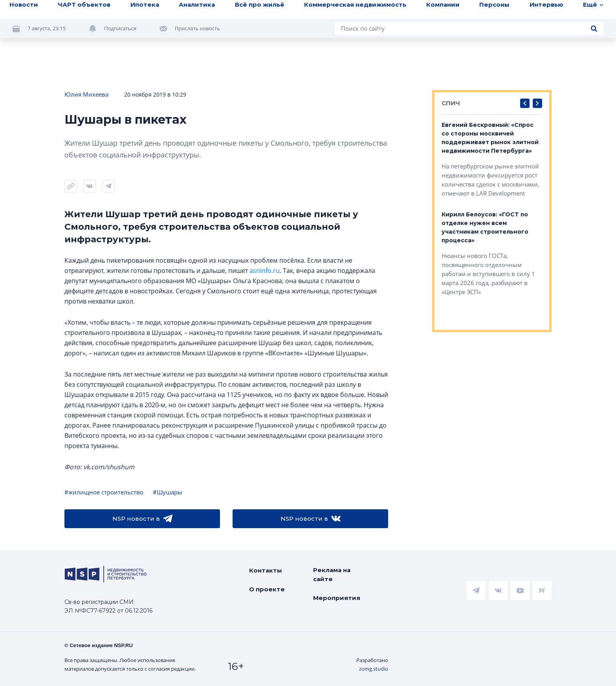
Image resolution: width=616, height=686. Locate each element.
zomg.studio (374, 669)
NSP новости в (142, 519)
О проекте (267, 589)
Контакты (266, 570)
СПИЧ (451, 103)
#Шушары (168, 492)
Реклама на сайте (332, 574)
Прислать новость (197, 28)
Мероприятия (337, 598)
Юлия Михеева (86, 94)
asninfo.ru (265, 271)
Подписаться (120, 28)
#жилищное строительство (104, 492)
